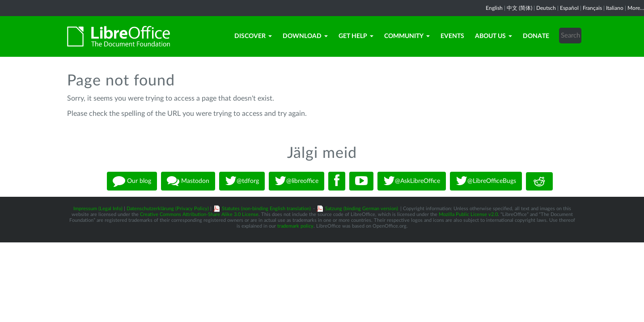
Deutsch (546, 8)
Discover (253, 36)
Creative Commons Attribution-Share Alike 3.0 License (199, 214)
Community (407, 36)
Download (305, 36)
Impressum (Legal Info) (98, 209)
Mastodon (188, 181)
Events (452, 36)
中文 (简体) (519, 8)
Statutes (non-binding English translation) (266, 209)
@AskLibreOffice (412, 181)
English (494, 8)
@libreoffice (297, 181)
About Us (494, 36)
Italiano (615, 8)
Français (592, 8)
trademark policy (295, 226)
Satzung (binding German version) (362, 209)
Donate (536, 36)
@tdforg (242, 181)
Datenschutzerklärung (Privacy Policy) (168, 209)
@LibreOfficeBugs (486, 181)
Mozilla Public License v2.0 (468, 214)
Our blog (132, 181)
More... (636, 8)
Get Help (356, 36)
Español (569, 8)
